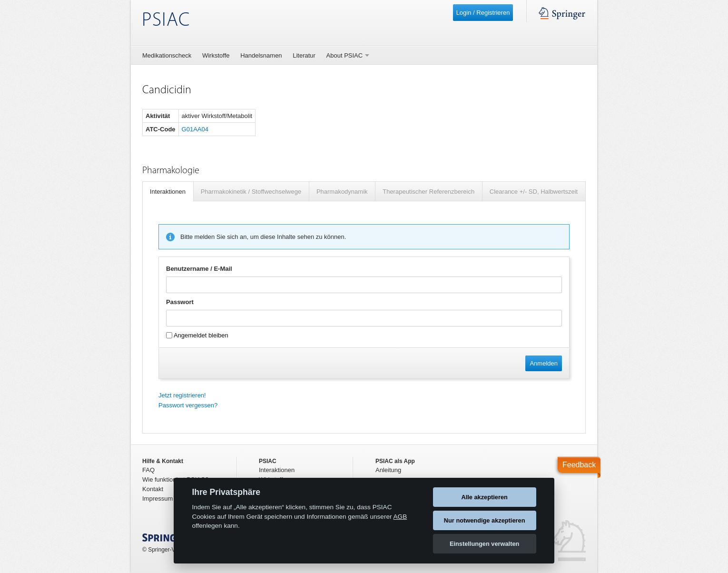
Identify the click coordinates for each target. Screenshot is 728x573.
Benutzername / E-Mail (199, 269)
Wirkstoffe (216, 55)
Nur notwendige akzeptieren (485, 520)
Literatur (304, 55)
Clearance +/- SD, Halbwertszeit (534, 192)
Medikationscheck (167, 55)
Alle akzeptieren (484, 497)
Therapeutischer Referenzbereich (428, 192)
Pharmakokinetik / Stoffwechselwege (251, 192)
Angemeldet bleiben (197, 335)
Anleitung (388, 470)
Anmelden (544, 363)
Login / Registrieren (483, 13)
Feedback (579, 465)
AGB (400, 517)
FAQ (148, 470)
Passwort (180, 302)
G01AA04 (195, 129)
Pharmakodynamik (342, 192)
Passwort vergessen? (188, 405)
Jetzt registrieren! (182, 395)
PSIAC (166, 21)
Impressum (157, 499)
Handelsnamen (261, 55)
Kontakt (153, 489)
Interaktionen (168, 192)
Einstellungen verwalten (485, 544)
